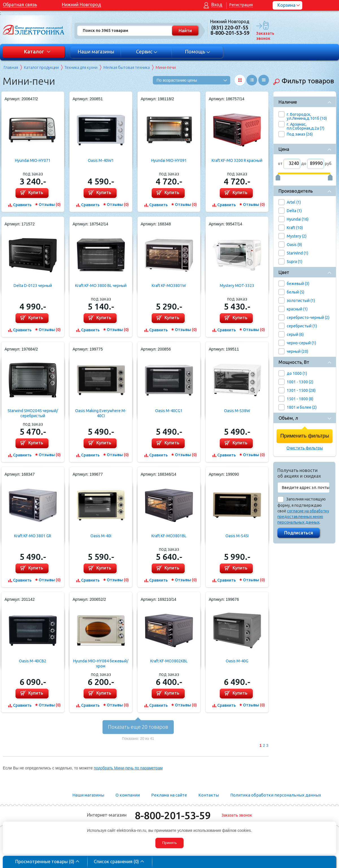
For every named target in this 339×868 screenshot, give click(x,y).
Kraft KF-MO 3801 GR (33, 536)
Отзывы (50, 205)
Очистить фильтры (305, 448)
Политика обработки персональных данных (276, 795)
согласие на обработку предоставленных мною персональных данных (303, 517)
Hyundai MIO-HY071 (33, 160)
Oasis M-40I (101, 536)
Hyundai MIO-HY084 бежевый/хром (101, 663)
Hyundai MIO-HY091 (169, 160)
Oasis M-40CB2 (33, 661)
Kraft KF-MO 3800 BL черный (101, 286)
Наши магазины (96, 51)
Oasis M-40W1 (101, 160)
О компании (128, 795)
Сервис (147, 51)
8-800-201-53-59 (173, 815)
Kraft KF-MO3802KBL (169, 661)
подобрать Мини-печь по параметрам (128, 768)
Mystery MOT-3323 (237, 286)
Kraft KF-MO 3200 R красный (237, 160)
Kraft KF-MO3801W (169, 286)
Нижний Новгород (82, 5)
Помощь (198, 51)
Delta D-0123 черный (33, 286)
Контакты (209, 795)
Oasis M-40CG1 (169, 411)
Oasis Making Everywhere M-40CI (101, 413)
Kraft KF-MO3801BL (169, 536)
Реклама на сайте (169, 795)
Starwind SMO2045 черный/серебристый (33, 413)
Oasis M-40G (237, 661)
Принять (169, 843)
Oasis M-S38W (237, 411)
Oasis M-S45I (237, 536)
